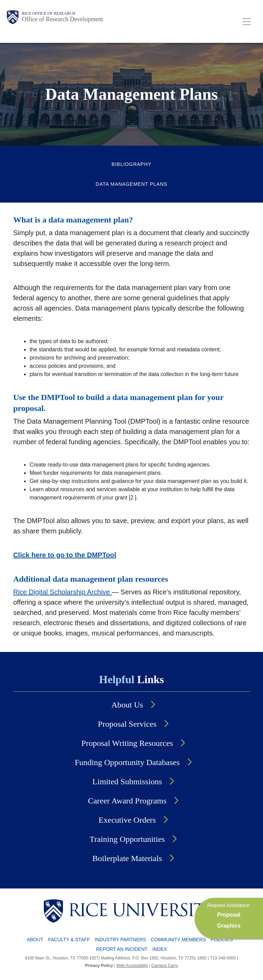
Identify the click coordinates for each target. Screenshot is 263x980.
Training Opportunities (127, 839)
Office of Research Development (62, 19)
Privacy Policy (99, 966)
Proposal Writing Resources (127, 743)
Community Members (178, 940)
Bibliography (131, 164)
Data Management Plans (131, 184)
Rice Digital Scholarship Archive (62, 592)
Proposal (229, 915)
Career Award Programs (127, 801)
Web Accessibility (132, 966)
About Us (127, 705)
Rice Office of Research (49, 13)
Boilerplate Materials (127, 858)
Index (160, 949)
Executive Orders (127, 820)
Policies (222, 940)
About (35, 940)
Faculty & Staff (69, 940)
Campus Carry (165, 966)
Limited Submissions (127, 782)
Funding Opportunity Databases (127, 762)
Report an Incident (122, 949)
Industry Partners (121, 940)
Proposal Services (127, 724)
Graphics (229, 926)
